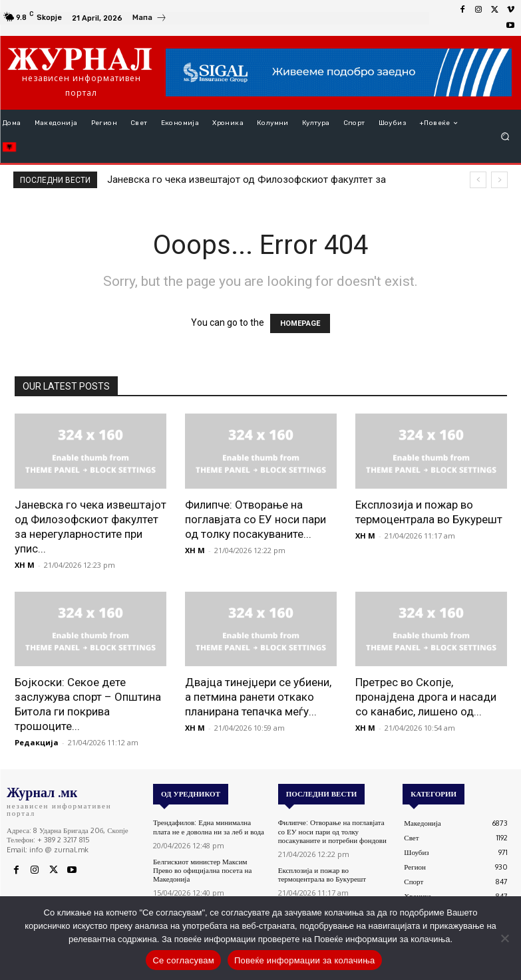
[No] (504, 938)
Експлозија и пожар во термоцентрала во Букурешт (322, 875)
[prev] (478, 180)
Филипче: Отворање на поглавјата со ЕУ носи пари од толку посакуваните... (256, 519)
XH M (25, 565)
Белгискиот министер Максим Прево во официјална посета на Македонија (202, 870)
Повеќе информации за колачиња (305, 960)
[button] (505, 137)
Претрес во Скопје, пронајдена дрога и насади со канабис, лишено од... (426, 697)
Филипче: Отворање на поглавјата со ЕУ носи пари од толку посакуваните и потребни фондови (332, 831)
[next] (499, 180)
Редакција (37, 742)
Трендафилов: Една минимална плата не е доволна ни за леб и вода (209, 827)
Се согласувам (183, 960)
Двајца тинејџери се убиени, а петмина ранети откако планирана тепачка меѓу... (258, 697)
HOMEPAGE (300, 323)
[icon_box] (150, 19)
